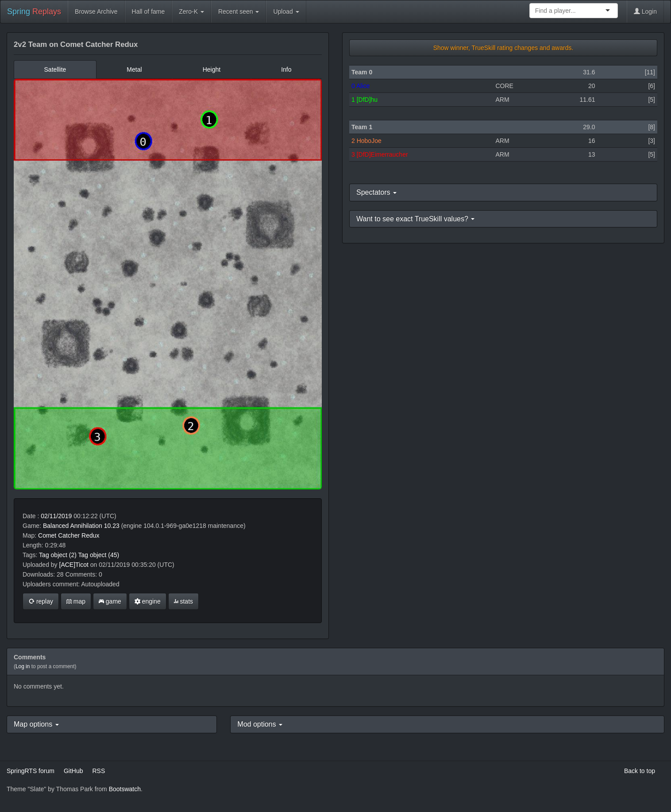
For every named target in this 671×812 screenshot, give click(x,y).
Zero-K (191, 12)
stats (183, 601)
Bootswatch (125, 789)
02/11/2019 (56, 516)
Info (286, 69)
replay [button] (41, 601)
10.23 (112, 526)
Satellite (55, 69)
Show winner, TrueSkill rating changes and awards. (503, 48)
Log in (23, 666)
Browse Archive (96, 12)
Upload (286, 12)
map (76, 601)
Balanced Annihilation (73, 526)
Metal (134, 69)
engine (148, 601)
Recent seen (239, 12)
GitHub (73, 771)
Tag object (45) (99, 555)
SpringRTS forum (31, 771)
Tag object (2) (58, 555)
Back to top (640, 771)
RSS (98, 771)
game (110, 601)
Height (212, 69)
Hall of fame (148, 12)
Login (645, 12)
